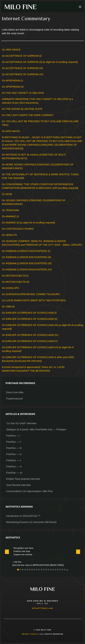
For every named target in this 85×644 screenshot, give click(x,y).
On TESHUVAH (10, 210)
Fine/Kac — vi (14, 467)
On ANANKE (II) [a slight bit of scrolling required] (28, 223)
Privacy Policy (30, 634)
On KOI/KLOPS (10, 288)
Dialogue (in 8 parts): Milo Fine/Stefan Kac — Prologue (36, 429)
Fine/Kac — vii (14, 473)
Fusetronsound (14, 399)
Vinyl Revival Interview (19, 485)
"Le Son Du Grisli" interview (21, 423)
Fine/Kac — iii (14, 448)
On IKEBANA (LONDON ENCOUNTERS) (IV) (27, 270)
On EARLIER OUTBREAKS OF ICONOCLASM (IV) (30, 335)
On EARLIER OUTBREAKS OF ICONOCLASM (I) (29, 313)
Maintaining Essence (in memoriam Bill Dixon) (31, 522)
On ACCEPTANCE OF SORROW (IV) (23, 74)
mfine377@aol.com (42, 608)
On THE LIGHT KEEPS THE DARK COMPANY (28, 115)
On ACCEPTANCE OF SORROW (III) (22, 68)
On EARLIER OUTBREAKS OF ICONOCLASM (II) (30, 319)
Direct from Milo (15, 392)
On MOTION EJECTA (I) (15, 276)
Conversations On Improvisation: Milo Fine (29, 491)
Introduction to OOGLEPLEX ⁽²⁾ (23, 516)
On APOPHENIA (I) (12, 81)
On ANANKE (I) (10, 216)
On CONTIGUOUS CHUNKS (18, 229)
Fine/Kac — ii (14, 442)
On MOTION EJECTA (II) (16, 282)
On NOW (7, 194)
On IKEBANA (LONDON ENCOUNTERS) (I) (26, 251)
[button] (18, 570)
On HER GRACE (11, 50)
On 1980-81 (8, 307)
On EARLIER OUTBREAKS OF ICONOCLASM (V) (30, 341)
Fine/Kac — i (13, 436)
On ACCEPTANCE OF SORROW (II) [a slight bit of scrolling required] (40, 62)
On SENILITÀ (9, 235)
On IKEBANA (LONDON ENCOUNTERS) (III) (27, 263)
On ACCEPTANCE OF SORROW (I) (22, 56)
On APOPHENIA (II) (13, 87)
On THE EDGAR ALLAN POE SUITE (22, 109)
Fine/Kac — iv (14, 454)
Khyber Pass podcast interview (23, 479)
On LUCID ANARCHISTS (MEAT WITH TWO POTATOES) (34, 300)
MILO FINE (20, 7)
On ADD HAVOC (11, 131)
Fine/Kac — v (14, 460)
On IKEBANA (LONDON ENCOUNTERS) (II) (26, 257)
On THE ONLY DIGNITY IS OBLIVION (23, 93)
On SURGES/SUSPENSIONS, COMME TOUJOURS (31, 294)
